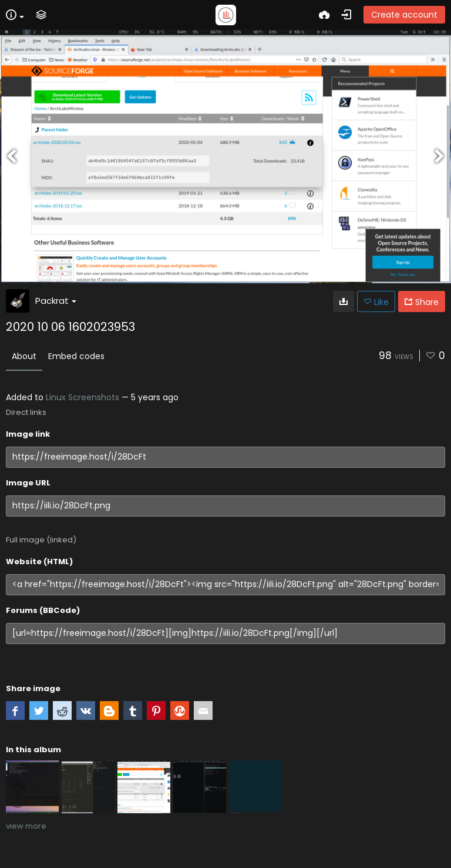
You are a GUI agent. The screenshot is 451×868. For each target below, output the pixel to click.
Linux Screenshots (83, 397)
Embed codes (76, 356)
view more (26, 826)
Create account (404, 15)
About (24, 356)
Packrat (56, 301)
